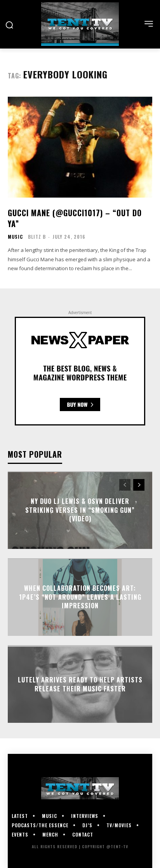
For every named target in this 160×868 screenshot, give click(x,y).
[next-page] (139, 485)
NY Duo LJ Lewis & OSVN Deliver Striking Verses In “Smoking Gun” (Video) (80, 510)
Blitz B (37, 237)
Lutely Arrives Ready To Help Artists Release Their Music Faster (80, 684)
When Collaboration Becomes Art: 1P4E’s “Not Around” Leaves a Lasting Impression (80, 597)
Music (15, 237)
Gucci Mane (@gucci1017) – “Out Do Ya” (75, 218)
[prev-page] (125, 485)
